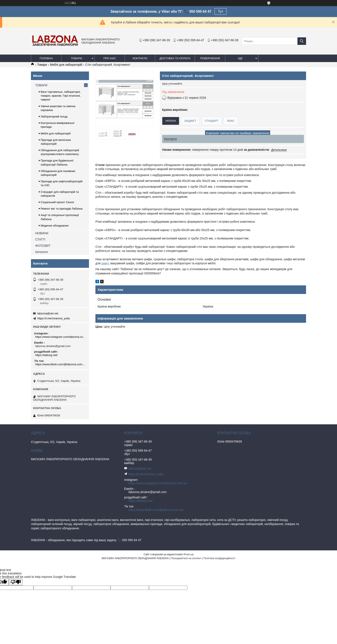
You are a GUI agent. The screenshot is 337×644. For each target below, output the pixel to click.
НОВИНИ (42, 233)
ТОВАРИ (77, 58)
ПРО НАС (110, 58)
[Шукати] (302, 41)
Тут (221, 11)
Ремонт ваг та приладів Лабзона (62, 209)
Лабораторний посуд (54, 116)
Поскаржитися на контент (186, 558)
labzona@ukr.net (48, 313)
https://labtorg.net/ (46, 355)
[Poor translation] (16, 582)
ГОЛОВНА (46, 58)
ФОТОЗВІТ (43, 246)
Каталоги (42, 252)
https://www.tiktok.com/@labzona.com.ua (61, 364)
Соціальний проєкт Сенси (57, 202)
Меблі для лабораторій (66, 65)
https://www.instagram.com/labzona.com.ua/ (61, 337)
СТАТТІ (40, 239)
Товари (42, 65)
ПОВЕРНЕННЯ (210, 58)
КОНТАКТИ (140, 58)
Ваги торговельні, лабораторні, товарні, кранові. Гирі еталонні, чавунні (61, 96)
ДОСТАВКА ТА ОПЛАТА (175, 58)
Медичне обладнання (55, 226)
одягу (105, 263)
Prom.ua (189, 554)
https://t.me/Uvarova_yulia (54, 318)
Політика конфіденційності (219, 558)
